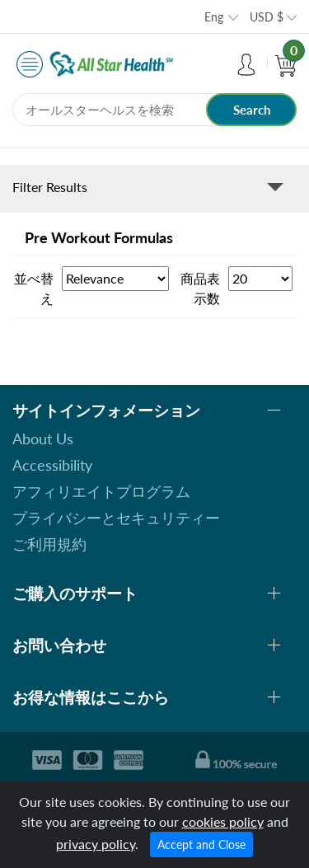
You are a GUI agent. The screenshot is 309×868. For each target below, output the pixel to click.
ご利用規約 (49, 544)
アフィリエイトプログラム (101, 491)
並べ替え (34, 288)
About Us (43, 439)
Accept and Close (201, 845)
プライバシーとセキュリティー (116, 518)
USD (267, 17)
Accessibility (52, 465)
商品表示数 (200, 288)
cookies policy (223, 821)
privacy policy (96, 844)
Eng (214, 17)
